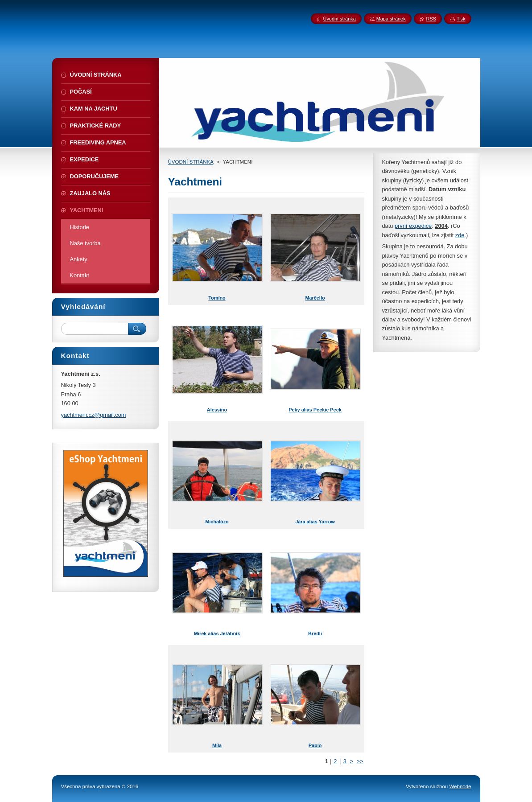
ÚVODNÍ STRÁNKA (191, 162)
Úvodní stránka (340, 19)
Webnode (460, 786)
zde (460, 235)
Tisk (461, 19)
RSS (431, 19)
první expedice (413, 226)
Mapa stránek (391, 19)
